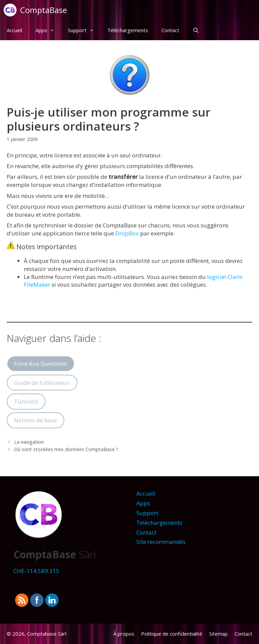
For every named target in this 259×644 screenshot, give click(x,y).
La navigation (29, 442)
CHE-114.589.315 (36, 571)
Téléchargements (128, 30)
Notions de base (36, 420)
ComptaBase (44, 10)
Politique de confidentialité (172, 634)
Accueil (14, 30)
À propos (124, 634)
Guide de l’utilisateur (42, 383)
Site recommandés (161, 542)
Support (84, 30)
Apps (48, 30)
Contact (170, 30)
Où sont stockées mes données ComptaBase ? (66, 449)
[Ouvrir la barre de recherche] (196, 30)
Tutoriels (26, 401)
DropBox (127, 233)
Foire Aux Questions (41, 364)
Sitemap (218, 634)
